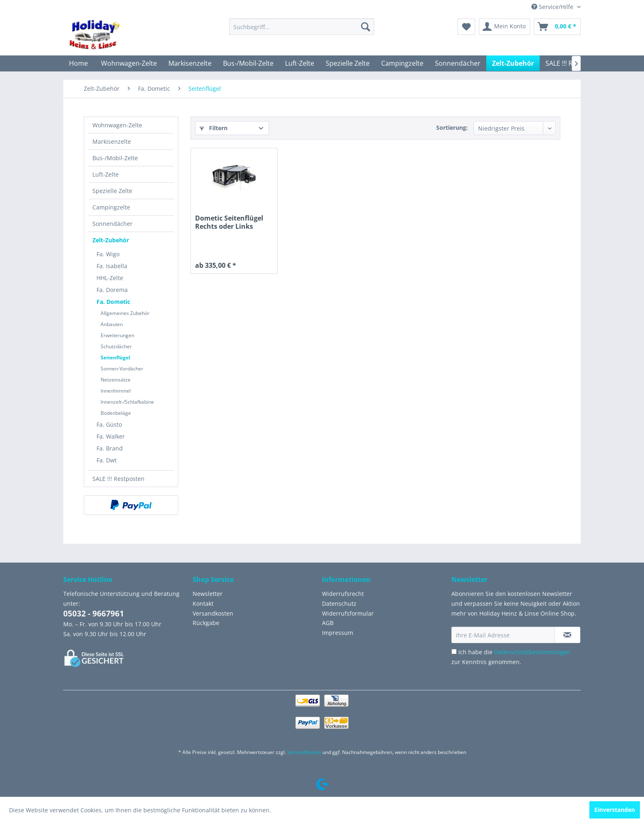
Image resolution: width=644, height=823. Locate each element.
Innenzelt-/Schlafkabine (127, 402)
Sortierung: (452, 128)
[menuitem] (302, 27)
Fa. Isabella (112, 266)
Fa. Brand (110, 448)
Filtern (214, 128)
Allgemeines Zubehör (125, 313)
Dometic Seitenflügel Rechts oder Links (229, 222)
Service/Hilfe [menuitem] (553, 7)
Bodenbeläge (116, 413)
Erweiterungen (117, 335)
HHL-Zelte (110, 278)
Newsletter (208, 594)
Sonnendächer (113, 224)
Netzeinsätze (116, 380)
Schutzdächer (116, 346)
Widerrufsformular (348, 613)
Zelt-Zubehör (111, 240)
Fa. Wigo (108, 254)
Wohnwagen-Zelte (117, 125)
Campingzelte (111, 207)
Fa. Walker (111, 436)
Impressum (338, 633)
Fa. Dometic (113, 302)
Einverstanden (615, 810)
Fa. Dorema (112, 290)
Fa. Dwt (107, 460)
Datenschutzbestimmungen (532, 652)
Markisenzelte (112, 141)
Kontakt (203, 603)
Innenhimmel (116, 391)
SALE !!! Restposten (118, 479)
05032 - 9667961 (94, 614)
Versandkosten (213, 613)
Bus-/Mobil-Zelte (115, 158)
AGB (328, 623)
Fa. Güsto (109, 424)
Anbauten (112, 324)
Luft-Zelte (106, 174)
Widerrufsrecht (343, 594)
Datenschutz (339, 603)
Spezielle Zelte (112, 191)
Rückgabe (206, 623)
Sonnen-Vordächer (122, 369)
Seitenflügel (115, 357)
